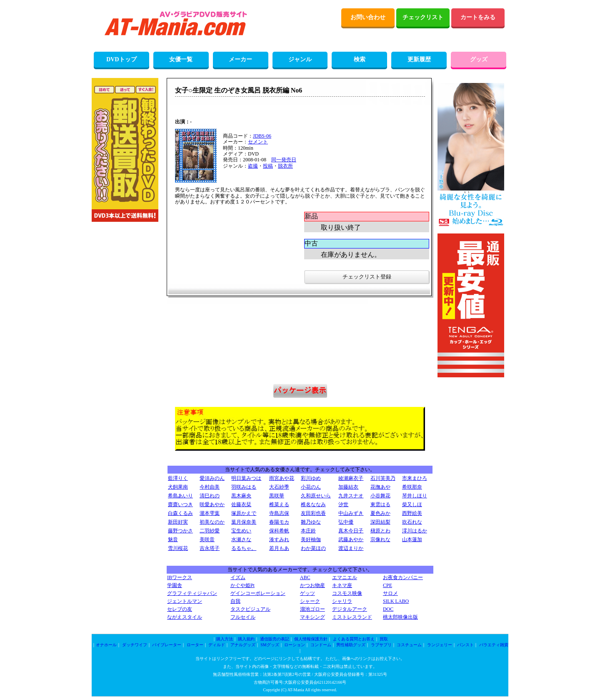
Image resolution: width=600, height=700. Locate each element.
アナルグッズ (243, 645)
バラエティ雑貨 (494, 645)
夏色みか (380, 513)
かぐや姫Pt (242, 585)
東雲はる (380, 504)
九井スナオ (351, 496)
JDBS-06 (262, 136)
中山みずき (351, 513)
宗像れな (380, 539)
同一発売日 (284, 160)
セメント (258, 142)
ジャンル (300, 59)
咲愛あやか (212, 504)
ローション (295, 645)
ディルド (217, 645)
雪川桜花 (178, 548)
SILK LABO (396, 601)
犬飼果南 (178, 487)
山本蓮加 (412, 539)
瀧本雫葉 (210, 513)
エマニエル (345, 577)
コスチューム (409, 645)
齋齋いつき (180, 504)
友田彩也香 (313, 513)
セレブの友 (180, 609)
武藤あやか (351, 539)
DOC (388, 609)
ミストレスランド (352, 617)
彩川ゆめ (311, 478)
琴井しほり (415, 496)
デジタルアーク (350, 609)
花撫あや (380, 487)
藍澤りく (178, 478)
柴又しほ (412, 504)
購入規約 (246, 639)
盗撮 (253, 166)
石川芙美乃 (383, 478)
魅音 (173, 539)
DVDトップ (121, 59)
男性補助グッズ (351, 645)
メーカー (240, 59)
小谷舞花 (380, 496)
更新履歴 (419, 59)
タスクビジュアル (250, 609)
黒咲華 (277, 496)
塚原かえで (244, 513)
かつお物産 (312, 585)
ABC (305, 577)
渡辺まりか (351, 548)
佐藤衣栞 (241, 504)
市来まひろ (415, 478)
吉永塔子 (210, 548)
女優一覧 (181, 59)
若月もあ (279, 548)
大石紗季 (279, 487)
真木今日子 (351, 531)
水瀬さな (241, 539)
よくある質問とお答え (354, 639)
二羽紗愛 (210, 531)
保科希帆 (279, 531)
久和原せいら (316, 496)
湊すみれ (279, 539)
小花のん (311, 487)
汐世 (343, 504)
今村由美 (210, 487)
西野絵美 (412, 513)
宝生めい (241, 531)
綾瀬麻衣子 (351, 478)
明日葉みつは (246, 478)
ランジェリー (440, 645)
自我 (235, 601)
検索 (360, 59)
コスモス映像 (347, 593)
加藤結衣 (348, 487)
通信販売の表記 (275, 639)
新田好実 (178, 522)
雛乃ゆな (311, 522)
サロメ (390, 593)
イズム (238, 577)
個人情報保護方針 (311, 639)
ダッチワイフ (135, 645)
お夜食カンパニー (403, 577)
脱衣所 (285, 166)
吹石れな (412, 522)
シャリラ (342, 601)
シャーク (310, 601)
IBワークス (180, 577)
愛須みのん (212, 478)
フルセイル (243, 617)
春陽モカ (279, 522)
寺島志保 (279, 513)
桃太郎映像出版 (400, 617)
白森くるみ (180, 513)
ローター (195, 645)
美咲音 (207, 539)
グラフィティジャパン (192, 593)
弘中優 (346, 522)
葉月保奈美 (244, 522)
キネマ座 (342, 585)
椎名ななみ (313, 504)
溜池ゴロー (312, 609)
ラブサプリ (381, 645)
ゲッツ (307, 593)
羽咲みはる (244, 487)
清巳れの (210, 496)
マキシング (312, 617)
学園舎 (175, 585)
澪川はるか (415, 531)
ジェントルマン (185, 601)
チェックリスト (423, 17)
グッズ (479, 59)
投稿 (268, 166)
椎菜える (279, 504)
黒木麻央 (241, 496)
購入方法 (225, 639)
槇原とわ (380, 531)
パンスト (465, 645)
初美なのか (212, 522)
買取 (384, 639)
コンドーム (321, 645)
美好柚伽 (311, 539)
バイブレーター (167, 645)
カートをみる (478, 17)
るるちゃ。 (244, 548)
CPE (387, 585)
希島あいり (180, 496)
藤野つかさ (180, 531)
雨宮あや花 (282, 478)
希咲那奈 (412, 487)
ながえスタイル (185, 617)
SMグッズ (270, 645)
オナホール (106, 645)
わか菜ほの (313, 548)
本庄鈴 (308, 531)
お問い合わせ (368, 17)
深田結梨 (380, 522)
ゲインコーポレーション (258, 593)
